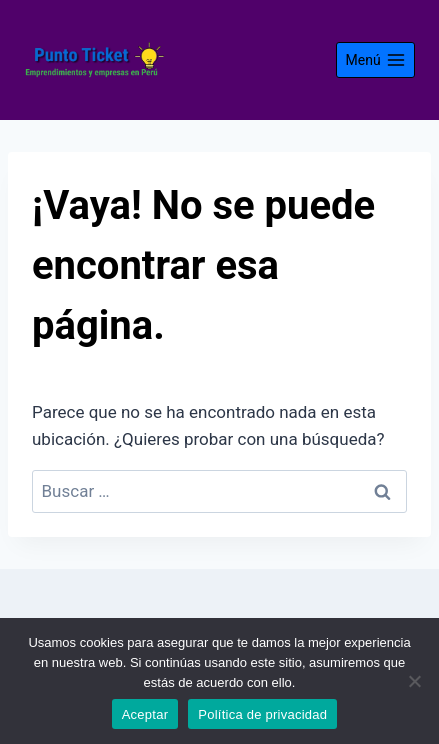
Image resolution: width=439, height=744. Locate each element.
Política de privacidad (262, 714)
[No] (414, 681)
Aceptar (145, 714)
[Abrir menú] (375, 60)
